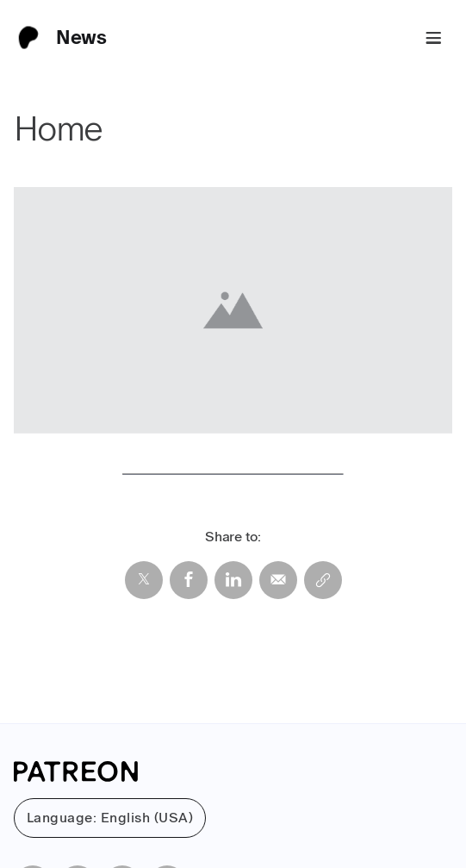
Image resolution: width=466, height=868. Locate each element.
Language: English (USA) (110, 818)
